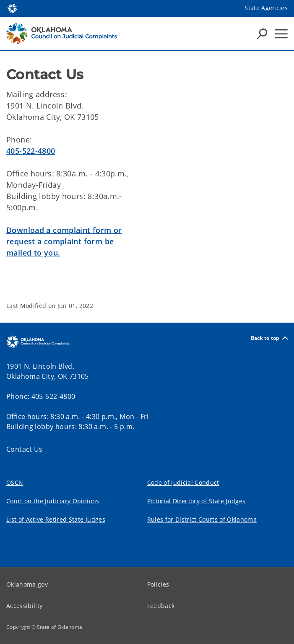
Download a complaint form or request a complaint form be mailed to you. (64, 241)
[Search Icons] (262, 34)
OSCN (15, 482)
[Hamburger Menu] (281, 34)
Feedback (161, 606)
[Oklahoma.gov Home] (12, 8)
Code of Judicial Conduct (183, 482)
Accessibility (24, 606)
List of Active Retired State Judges (56, 519)
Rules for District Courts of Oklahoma (202, 519)
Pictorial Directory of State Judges (196, 501)
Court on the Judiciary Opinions (53, 501)
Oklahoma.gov (27, 584)
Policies (158, 584)
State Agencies (266, 8)
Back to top (269, 338)
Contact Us (25, 449)
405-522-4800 (31, 151)
